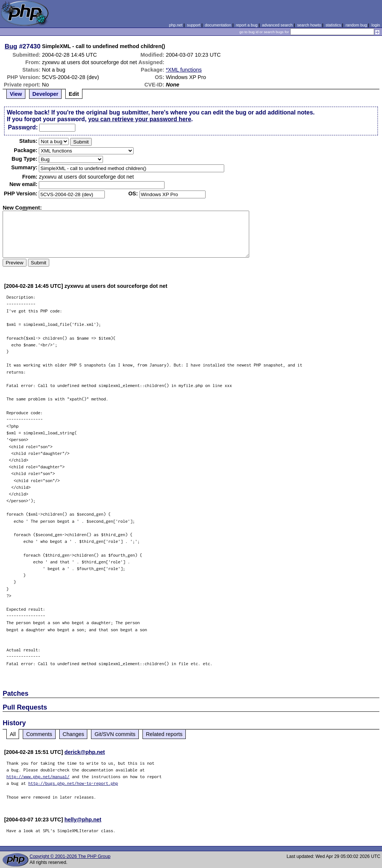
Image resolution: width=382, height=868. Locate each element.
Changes (73, 734)
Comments (39, 734)
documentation (218, 25)
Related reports (164, 734)
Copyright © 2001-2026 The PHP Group (70, 856)
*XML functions (184, 70)
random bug (356, 25)
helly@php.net (83, 820)
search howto (309, 25)
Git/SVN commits (115, 734)
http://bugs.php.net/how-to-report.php (73, 783)
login (376, 25)
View (16, 94)
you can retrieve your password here (140, 119)
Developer (46, 94)
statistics (333, 25)
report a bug (247, 25)
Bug (11, 46)
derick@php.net (85, 752)
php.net (176, 25)
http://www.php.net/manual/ (38, 776)
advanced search (277, 25)
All (13, 734)
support (194, 25)
